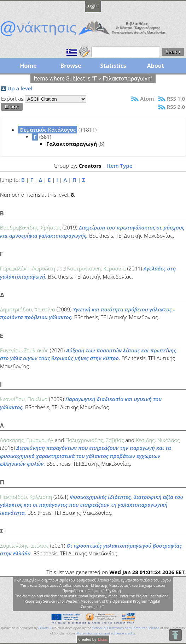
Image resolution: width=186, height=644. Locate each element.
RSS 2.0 (176, 107)
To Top (175, 635)
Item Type (120, 166)
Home (28, 66)
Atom (147, 99)
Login (92, 5)
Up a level (20, 88)
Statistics (113, 66)
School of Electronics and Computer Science (126, 628)
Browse (71, 66)
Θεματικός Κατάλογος (48, 130)
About (156, 66)
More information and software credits (106, 633)
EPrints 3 (45, 628)
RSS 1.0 (176, 99)
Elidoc (103, 639)
